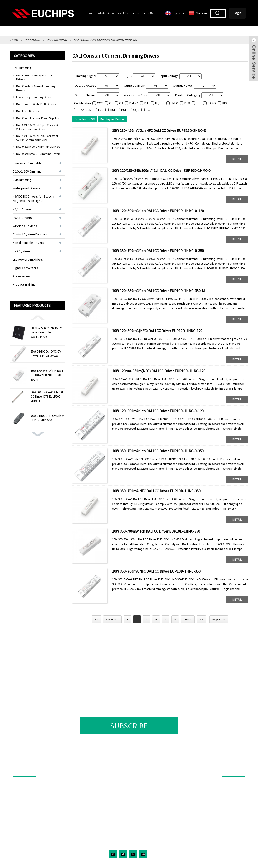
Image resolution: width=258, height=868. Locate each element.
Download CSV (85, 119)
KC (148, 110)
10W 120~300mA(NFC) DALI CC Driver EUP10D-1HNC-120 (157, 331)
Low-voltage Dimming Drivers (34, 97)
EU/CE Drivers (22, 218)
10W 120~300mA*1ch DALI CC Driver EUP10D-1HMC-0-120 (158, 211)
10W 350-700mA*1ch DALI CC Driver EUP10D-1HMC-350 (156, 531)
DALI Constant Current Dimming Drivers (105, 40)
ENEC (174, 103)
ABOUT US (230, 769)
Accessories (22, 276)
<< (96, 619)
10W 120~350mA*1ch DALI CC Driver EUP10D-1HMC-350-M (47, 375)
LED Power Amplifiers (28, 259)
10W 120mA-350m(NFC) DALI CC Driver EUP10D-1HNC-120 (159, 371)
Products (101, 13)
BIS (225, 103)
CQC (136, 110)
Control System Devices (30, 234)
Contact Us (147, 13)
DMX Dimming (22, 180)
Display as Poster (113, 119)
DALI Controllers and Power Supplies (38, 118)
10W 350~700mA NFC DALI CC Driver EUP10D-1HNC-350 (156, 491)
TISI (112, 110)
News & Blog (123, 13)
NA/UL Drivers (22, 209)
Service (111, 13)
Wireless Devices (25, 226)
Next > (188, 619)
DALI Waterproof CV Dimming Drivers (38, 147)
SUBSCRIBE (129, 726)
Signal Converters (25, 268)
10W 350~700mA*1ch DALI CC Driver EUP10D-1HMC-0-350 (158, 251)
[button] (38, 317)
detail (237, 159)
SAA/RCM (85, 110)
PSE (124, 110)
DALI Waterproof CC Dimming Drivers (38, 154)
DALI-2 (134, 103)
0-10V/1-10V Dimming (27, 171)
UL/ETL (160, 103)
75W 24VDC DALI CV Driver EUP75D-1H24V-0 (47, 418)
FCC (101, 110)
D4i (147, 103)
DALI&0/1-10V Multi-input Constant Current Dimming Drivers (37, 138)
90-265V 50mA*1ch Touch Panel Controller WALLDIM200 (47, 332)
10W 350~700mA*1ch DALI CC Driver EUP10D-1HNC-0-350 (158, 451)
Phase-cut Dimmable (27, 163)
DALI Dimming (57, 40)
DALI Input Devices (27, 111)
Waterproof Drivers (26, 188)
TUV (199, 103)
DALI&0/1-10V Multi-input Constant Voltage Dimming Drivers (37, 127)
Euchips (135, 13)
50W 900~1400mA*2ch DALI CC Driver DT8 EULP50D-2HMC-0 (48, 397)
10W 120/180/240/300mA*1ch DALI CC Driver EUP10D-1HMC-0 (161, 170)
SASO (212, 103)
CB (121, 103)
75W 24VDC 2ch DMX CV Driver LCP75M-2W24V (46, 354)
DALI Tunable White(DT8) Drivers (36, 104)
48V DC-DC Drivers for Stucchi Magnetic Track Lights (33, 199)
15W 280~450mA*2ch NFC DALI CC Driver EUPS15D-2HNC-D (159, 130)
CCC (100, 103)
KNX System (21, 251)
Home (91, 13)
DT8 (187, 103)
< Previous (112, 619)
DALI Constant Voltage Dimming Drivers (36, 77)
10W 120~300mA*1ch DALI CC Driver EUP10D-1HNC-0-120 (158, 411)
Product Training (24, 284)
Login (237, 13)
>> (201, 619)
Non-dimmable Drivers (28, 243)
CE (111, 103)
